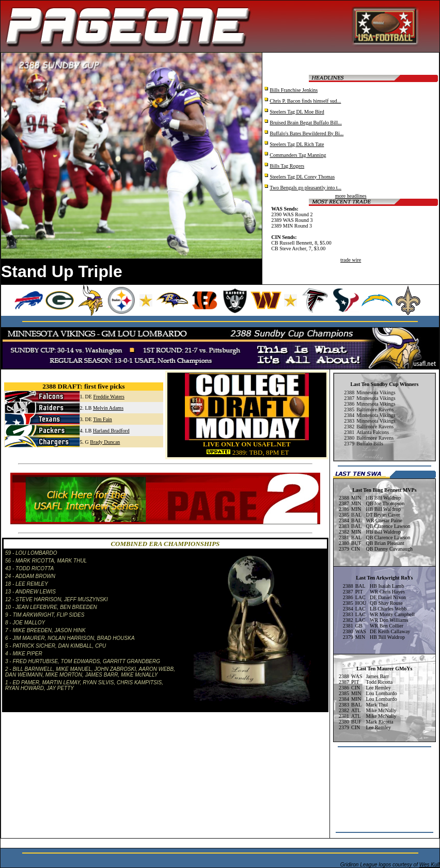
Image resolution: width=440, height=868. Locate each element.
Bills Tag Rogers (287, 166)
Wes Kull (429, 865)
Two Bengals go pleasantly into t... (305, 188)
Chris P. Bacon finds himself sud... (305, 101)
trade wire (351, 260)
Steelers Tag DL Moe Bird (297, 112)
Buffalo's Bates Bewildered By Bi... (307, 133)
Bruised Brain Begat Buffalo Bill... (306, 123)
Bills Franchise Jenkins (294, 90)
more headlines (351, 196)
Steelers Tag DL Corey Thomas (302, 177)
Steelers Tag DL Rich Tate (297, 144)
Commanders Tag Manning (298, 155)
